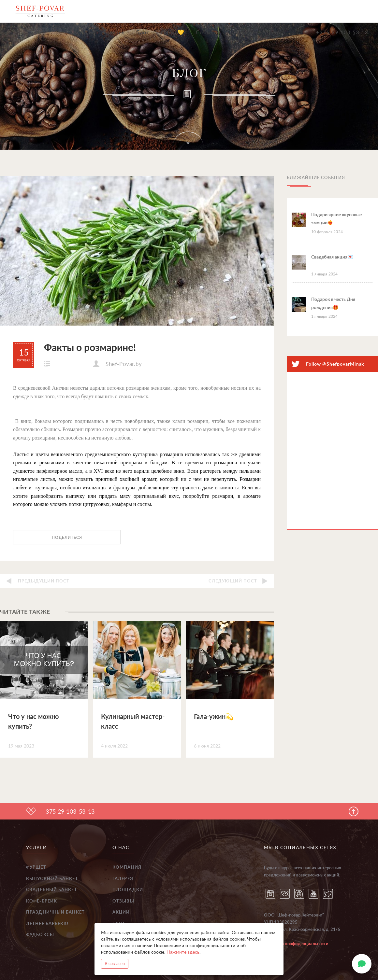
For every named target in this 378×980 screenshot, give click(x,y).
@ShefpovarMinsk (343, 364)
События (208, 33)
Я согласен (115, 964)
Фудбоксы (40, 935)
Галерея (114, 33)
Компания (127, 868)
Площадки (128, 890)
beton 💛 (173, 33)
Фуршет (36, 868)
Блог (143, 33)
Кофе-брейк (42, 901)
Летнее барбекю (47, 924)
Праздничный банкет (55, 912)
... (28, 946)
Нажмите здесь (183, 952)
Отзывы (243, 33)
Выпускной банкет (52, 879)
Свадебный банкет (52, 890)
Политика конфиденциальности (296, 944)
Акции (121, 912)
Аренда (275, 33)
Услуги (83, 33)
